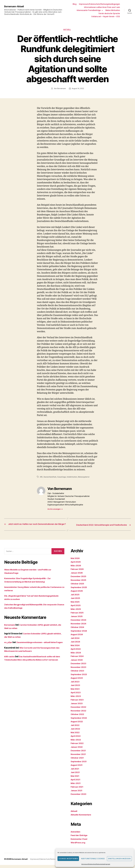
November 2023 (79, 670)
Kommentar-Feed (80, 842)
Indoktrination (72, 477)
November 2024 (79, 627)
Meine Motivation (113, 10)
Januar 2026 (77, 576)
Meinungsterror (85, 477)
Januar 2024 (77, 663)
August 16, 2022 (78, 89)
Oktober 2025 (78, 587)
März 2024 (76, 656)
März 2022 (76, 743)
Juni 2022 (76, 732)
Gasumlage (62, 477)
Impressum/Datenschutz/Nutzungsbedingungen (96, 864)
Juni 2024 (76, 645)
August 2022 (78, 725)
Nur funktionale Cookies (93, 859)
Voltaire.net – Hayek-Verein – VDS (106, 16)
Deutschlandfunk (50, 477)
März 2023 (76, 699)
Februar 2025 (78, 616)
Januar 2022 (77, 750)
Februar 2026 (78, 572)
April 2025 (76, 608)
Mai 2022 (76, 735)
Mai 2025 (76, 605)
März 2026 (76, 569)
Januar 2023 (77, 706)
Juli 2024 (76, 641)
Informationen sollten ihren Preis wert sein (102, 7)
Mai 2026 (76, 561)
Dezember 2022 (79, 710)
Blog (75, 4)
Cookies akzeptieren (68, 859)
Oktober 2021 (78, 761)
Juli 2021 (76, 772)
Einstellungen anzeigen (119, 859)
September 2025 (80, 590)
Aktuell (68, 30)
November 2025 (79, 583)
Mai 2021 (75, 779)
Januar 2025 (77, 619)
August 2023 (78, 681)
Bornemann (61, 89)
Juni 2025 (76, 601)
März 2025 (76, 612)
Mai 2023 (76, 692)
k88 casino (10, 663)
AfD (41, 477)
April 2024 (76, 652)
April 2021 (76, 783)
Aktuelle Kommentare (82, 818)
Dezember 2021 (79, 754)
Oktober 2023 (78, 674)
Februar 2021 (78, 790)
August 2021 (77, 768)
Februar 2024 (78, 659)
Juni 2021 (76, 775)
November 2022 (79, 714)
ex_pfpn (8, 645)
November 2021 (79, 757)
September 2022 (80, 721)
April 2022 (76, 739)
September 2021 (79, 764)
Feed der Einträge (80, 838)
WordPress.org (79, 846)
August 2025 (78, 594)
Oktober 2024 (78, 630)
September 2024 (80, 634)
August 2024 (78, 638)
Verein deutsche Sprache (109, 13)
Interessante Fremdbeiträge (89, 10)
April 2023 (76, 696)
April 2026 (76, 565)
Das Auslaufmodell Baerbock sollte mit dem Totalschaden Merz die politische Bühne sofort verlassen (33, 666)
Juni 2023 (76, 688)
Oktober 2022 (78, 717)
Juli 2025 (76, 598)
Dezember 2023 (79, 667)
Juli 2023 (76, 685)
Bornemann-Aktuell (15, 6)
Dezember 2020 (79, 797)
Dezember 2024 (79, 623)
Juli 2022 (76, 728)
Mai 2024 (76, 648)
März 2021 (76, 786)
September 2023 (80, 677)
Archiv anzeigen (55, 509)
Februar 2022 (78, 746)
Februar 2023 (78, 703)
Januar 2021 (77, 793)
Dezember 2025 (79, 579)
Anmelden (76, 835)
